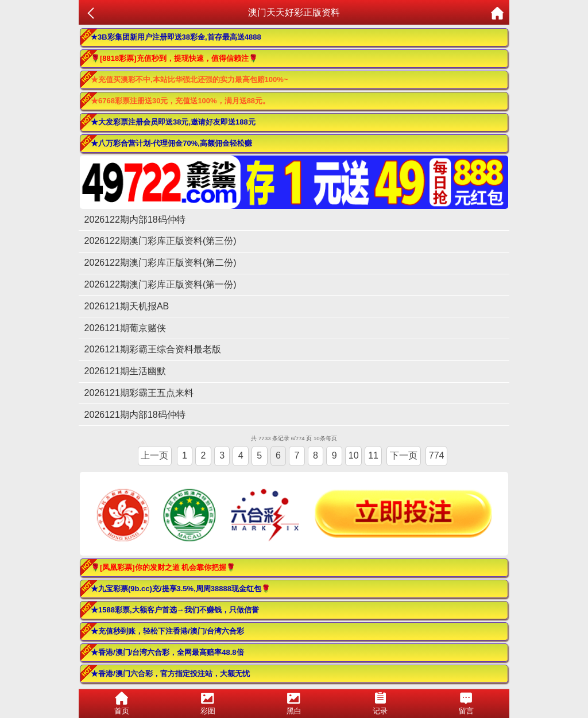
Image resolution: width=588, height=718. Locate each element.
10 (354, 455)
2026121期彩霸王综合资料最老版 (153, 349)
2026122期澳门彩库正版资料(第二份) (160, 263)
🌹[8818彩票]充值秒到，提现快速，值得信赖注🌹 (174, 58)
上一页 (154, 455)
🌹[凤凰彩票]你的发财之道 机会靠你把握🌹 (163, 567)
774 (437, 455)
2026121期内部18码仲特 (135, 415)
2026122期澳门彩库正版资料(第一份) (160, 284)
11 (373, 455)
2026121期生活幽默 (125, 371)
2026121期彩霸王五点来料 (139, 393)
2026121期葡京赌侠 (125, 328)
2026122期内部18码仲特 (135, 220)
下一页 (404, 455)
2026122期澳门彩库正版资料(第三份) (160, 241)
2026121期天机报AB (127, 306)
